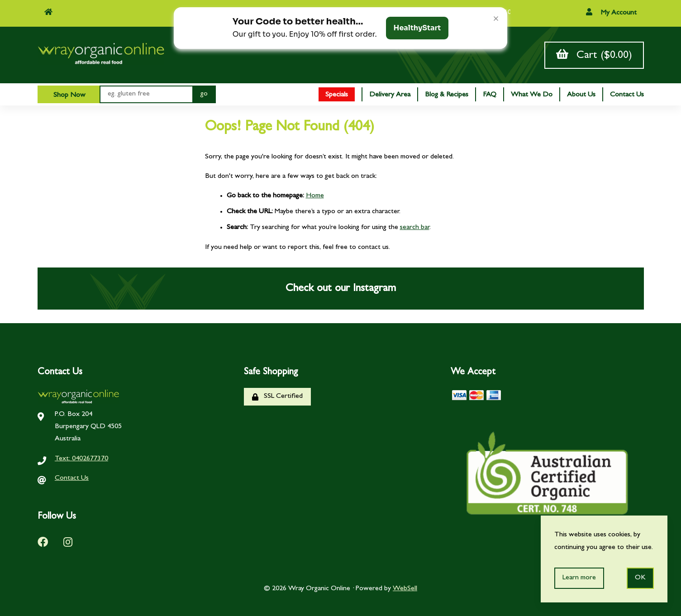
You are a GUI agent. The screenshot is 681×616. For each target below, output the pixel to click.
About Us (581, 95)
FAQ (490, 95)
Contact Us (627, 95)
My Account (611, 12)
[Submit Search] (204, 94)
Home (315, 196)
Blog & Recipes (447, 95)
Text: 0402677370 (81, 459)
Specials (337, 95)
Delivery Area (390, 95)
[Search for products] (146, 94)
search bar (415, 228)
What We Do (532, 95)
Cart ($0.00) (594, 55)
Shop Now (69, 96)
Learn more (579, 578)
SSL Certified (277, 397)
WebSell (405, 589)
